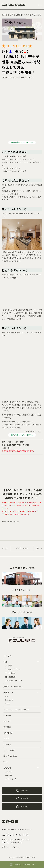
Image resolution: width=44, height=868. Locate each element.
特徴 (5, 662)
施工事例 (7, 727)
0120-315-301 (24, 514)
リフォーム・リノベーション (16, 710)
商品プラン (8, 692)
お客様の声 (8, 733)
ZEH (5, 762)
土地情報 (7, 715)
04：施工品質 (10, 677)
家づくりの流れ (10, 756)
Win (6, 696)
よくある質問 (9, 750)
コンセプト (8, 656)
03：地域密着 (10, 673)
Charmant (9, 700)
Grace (7, 704)
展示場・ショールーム (13, 687)
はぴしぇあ (11, 779)
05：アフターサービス (14, 681)
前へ (6, 548)
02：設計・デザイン (13, 669)
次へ (38, 548)
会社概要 (7, 768)
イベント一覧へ (22, 548)
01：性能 (9, 665)
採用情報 (8, 775)
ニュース (7, 744)
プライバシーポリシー (10, 847)
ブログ (6, 739)
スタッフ (8, 772)
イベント (7, 721)
